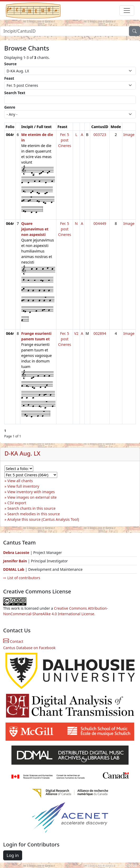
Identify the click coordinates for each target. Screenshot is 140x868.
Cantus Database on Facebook (29, 648)
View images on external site (32, 497)
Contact (13, 641)
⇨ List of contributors (22, 578)
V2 (76, 333)
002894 (100, 333)
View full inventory (23, 486)
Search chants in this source (32, 508)
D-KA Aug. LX (22, 453)
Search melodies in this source (34, 514)
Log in (13, 855)
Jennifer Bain (16, 561)
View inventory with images (31, 492)
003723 (100, 135)
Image (129, 135)
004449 (100, 223)
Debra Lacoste (16, 552)
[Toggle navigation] (127, 11)
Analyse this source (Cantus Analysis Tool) (43, 519)
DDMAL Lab (14, 569)
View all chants (20, 481)
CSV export (17, 503)
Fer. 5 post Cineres (64, 140)
